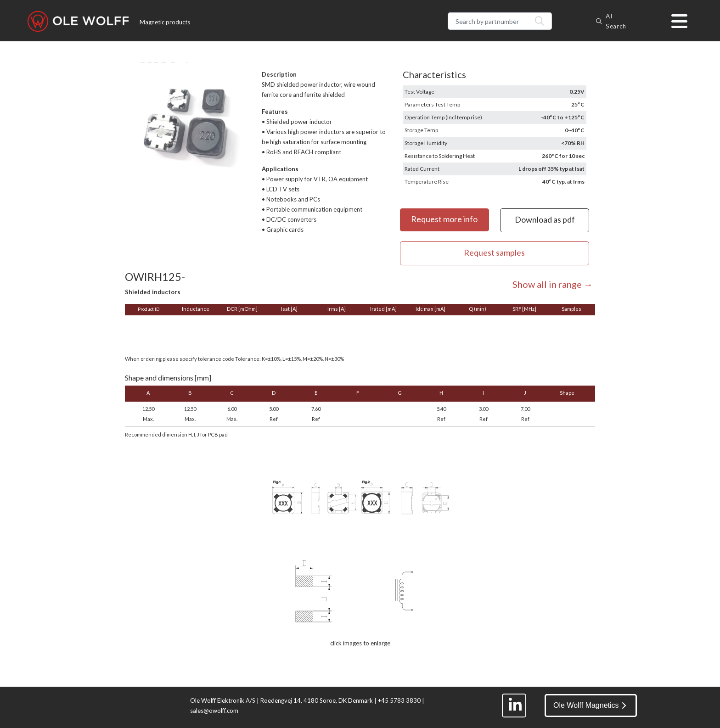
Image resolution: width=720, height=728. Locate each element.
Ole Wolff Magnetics (590, 705)
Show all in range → (553, 284)
